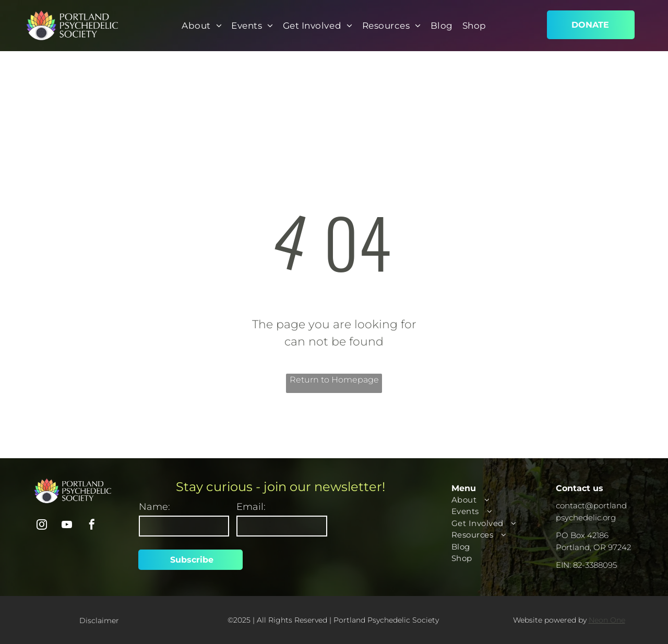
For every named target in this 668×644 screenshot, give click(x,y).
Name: (154, 507)
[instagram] (42, 526)
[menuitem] (202, 26)
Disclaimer (99, 621)
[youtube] (67, 526)
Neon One (607, 620)
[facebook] (92, 526)
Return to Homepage (334, 380)
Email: (251, 507)
